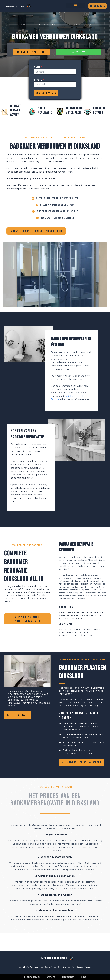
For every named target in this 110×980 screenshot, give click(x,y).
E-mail (39, 83)
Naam (38, 71)
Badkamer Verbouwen (54, 958)
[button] (76, 7)
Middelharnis (71, 400)
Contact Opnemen (46, 97)
